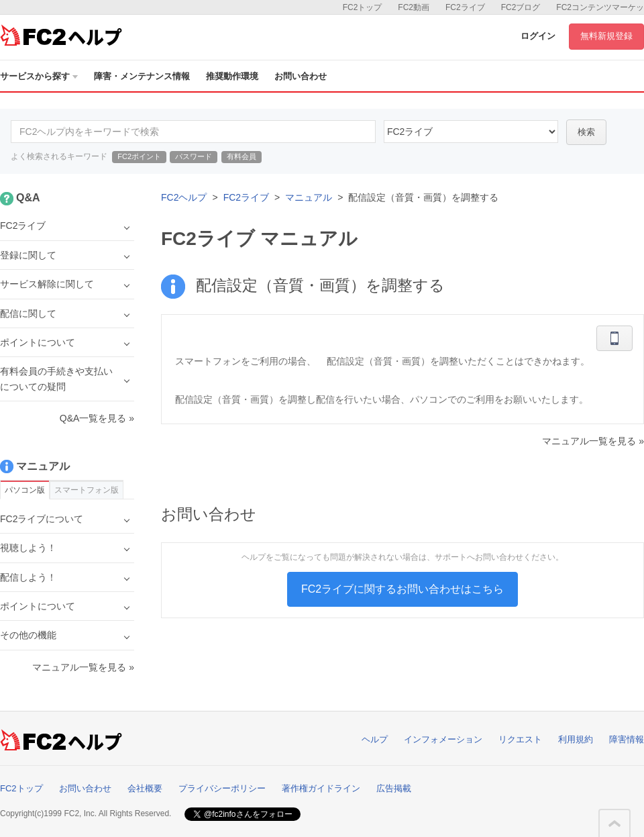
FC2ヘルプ (184, 197)
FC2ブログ (521, 7)
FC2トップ (363, 7)
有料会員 (241, 156)
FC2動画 (414, 7)
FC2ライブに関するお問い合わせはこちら (402, 589)
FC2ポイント (139, 156)
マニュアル (309, 197)
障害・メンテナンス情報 (142, 76)
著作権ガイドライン (321, 788)
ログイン (538, 36)
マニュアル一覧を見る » (593, 441)
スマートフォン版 (87, 490)
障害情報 (627, 739)
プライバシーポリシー (222, 788)
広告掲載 (394, 788)
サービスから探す (39, 76)
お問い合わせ (301, 76)
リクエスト (520, 739)
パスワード (194, 156)
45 (471, 132)
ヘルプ (375, 739)
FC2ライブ (465, 7)
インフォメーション (443, 739)
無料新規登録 (606, 36)
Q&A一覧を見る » (97, 418)
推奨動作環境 (232, 76)
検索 (586, 132)
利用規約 (576, 739)
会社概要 (145, 788)
